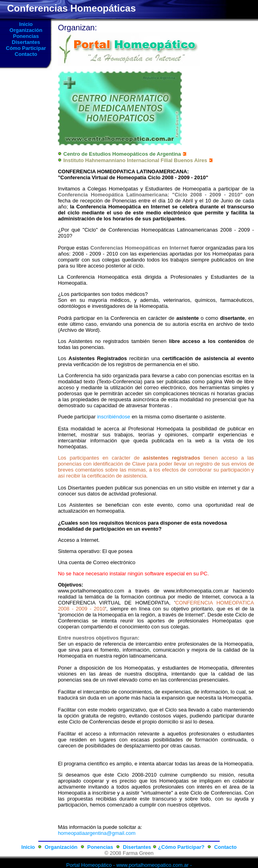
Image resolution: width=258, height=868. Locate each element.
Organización (26, 30)
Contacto (26, 54)
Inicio (26, 24)
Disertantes (26, 42)
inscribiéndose (113, 417)
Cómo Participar (26, 48)
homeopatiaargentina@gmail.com (97, 833)
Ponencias (26, 36)
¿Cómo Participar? (181, 847)
